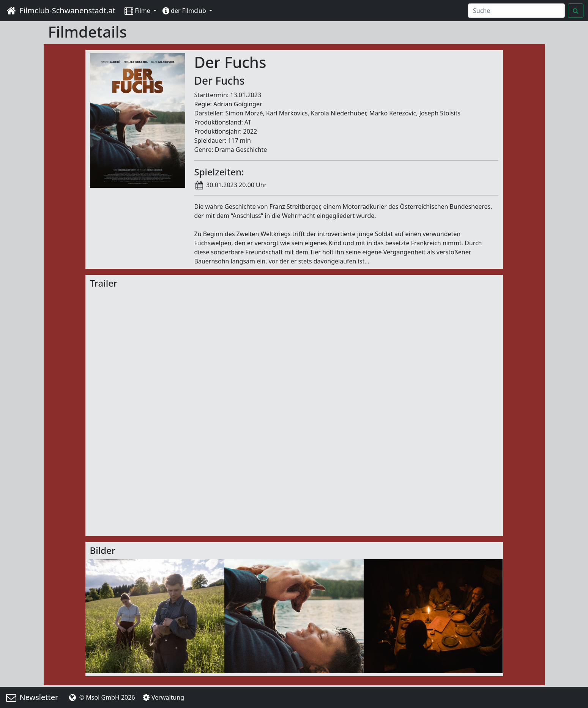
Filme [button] (138, 11)
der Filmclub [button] (185, 11)
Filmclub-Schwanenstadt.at (60, 10)
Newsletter (31, 697)
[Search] (516, 11)
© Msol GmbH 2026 (101, 697)
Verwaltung (163, 697)
